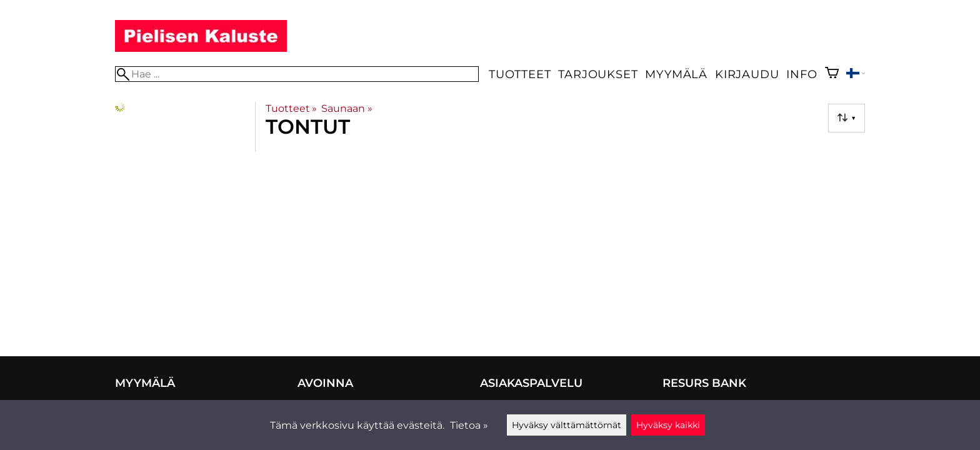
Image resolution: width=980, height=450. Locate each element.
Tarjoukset (598, 74)
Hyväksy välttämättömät (567, 425)
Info (802, 74)
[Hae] (297, 74)
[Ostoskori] (832, 74)
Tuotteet (520, 74)
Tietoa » (469, 425)
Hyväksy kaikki (668, 425)
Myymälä (676, 74)
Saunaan (347, 108)
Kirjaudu (747, 74)
